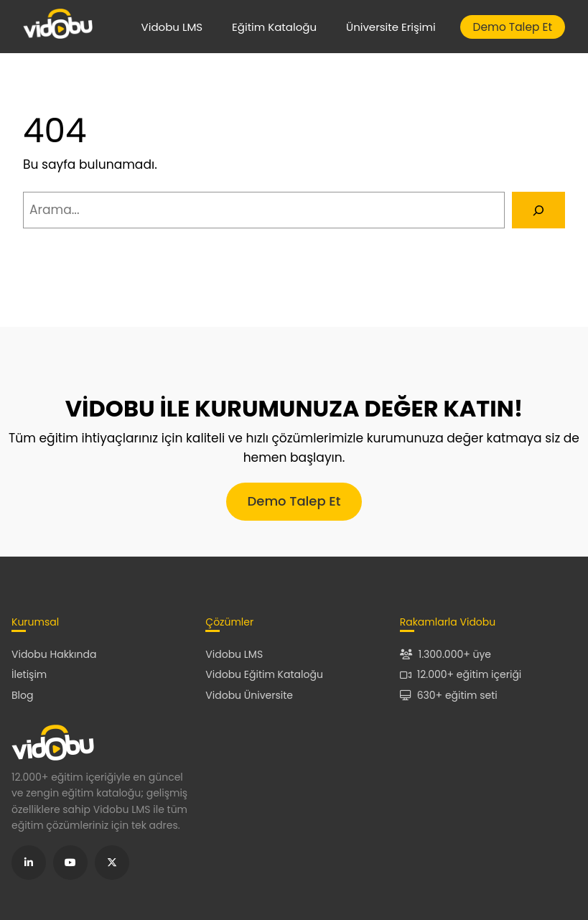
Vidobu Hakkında (54, 654)
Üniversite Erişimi (391, 27)
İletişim (29, 674)
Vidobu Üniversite (249, 695)
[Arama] (538, 210)
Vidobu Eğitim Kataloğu (264, 674)
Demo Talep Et (513, 27)
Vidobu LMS (172, 27)
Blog (22, 695)
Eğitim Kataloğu (274, 27)
